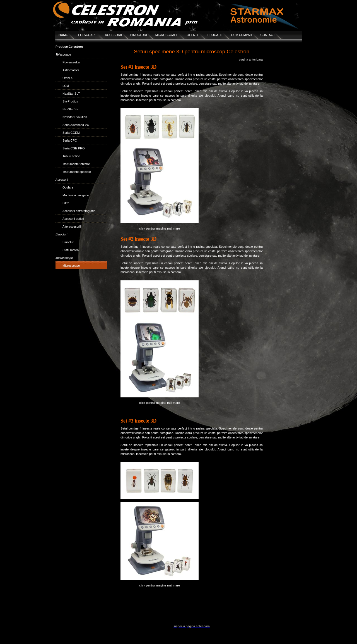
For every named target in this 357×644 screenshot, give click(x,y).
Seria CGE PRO (73, 148)
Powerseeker (71, 62)
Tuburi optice (71, 156)
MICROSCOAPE (167, 35)
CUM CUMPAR (242, 35)
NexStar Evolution (75, 117)
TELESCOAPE (86, 35)
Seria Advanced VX (76, 125)
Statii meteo (71, 250)
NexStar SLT (71, 94)
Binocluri (68, 242)
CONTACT (268, 35)
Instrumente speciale (77, 172)
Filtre (66, 203)
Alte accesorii (72, 226)
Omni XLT (69, 78)
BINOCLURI (139, 35)
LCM (66, 86)
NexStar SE (70, 109)
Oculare (68, 187)
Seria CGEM (71, 133)
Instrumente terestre (76, 164)
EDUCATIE (215, 35)
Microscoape (71, 266)
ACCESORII (113, 35)
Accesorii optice (73, 219)
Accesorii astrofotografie (79, 211)
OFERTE (193, 35)
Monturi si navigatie (76, 195)
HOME (63, 35)
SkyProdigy (70, 101)
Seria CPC (70, 140)
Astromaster (71, 70)
